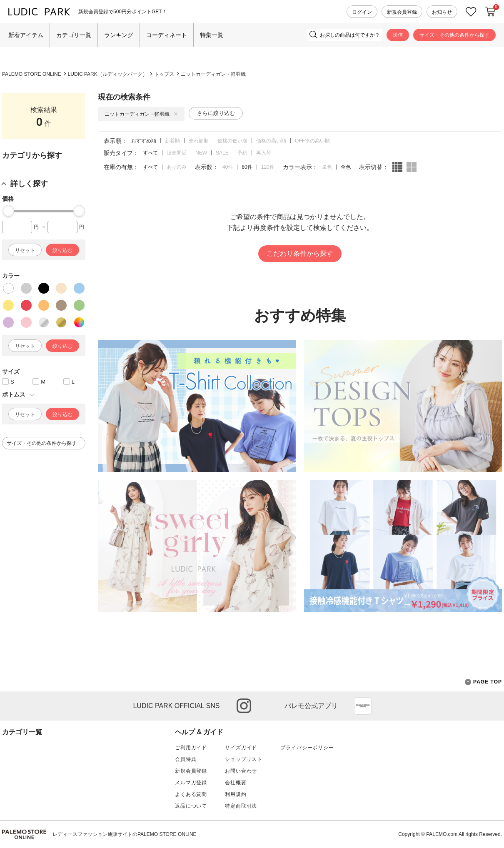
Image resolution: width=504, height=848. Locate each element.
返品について (191, 806)
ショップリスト (244, 759)
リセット (25, 250)
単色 (327, 167)
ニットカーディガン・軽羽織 (213, 74)
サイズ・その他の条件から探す (454, 35)
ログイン (362, 12)
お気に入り (471, 12)
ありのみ (177, 167)
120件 (268, 167)
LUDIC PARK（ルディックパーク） (108, 74)
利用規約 (236, 794)
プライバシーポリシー (307, 748)
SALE (222, 153)
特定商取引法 (241, 806)
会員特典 (186, 759)
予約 (242, 153)
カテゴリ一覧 (74, 35)
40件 (228, 167)
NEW (201, 153)
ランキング (119, 35)
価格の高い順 (271, 141)
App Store (363, 706)
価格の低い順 (232, 141)
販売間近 (177, 153)
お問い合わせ (241, 771)
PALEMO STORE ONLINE (32, 74)
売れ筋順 (199, 141)
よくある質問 (191, 794)
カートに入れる (490, 12)
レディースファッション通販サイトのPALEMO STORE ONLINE (125, 834)
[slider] (8, 211)
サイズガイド (241, 748)
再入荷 (264, 153)
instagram (244, 706)
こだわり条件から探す (300, 253)
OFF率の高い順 (312, 141)
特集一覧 (212, 35)
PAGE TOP (483, 682)
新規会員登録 (402, 12)
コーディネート (167, 35)
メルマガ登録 (191, 783)
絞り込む (62, 250)
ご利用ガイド (191, 748)
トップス (164, 74)
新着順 (172, 141)
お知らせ (442, 12)
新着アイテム (26, 35)
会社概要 (236, 783)
